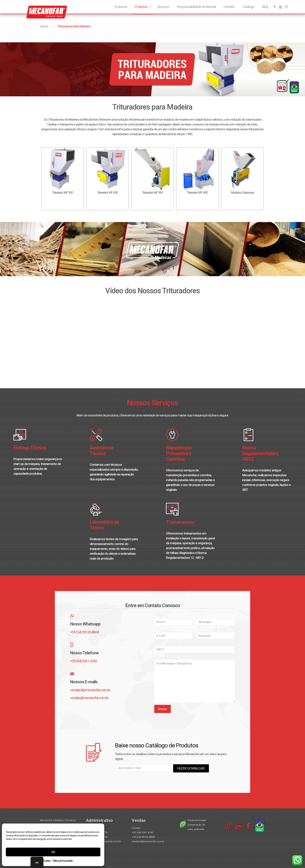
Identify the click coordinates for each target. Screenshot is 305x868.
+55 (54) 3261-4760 (84, 661)
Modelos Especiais (242, 193)
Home (44, 26)
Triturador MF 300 (152, 193)
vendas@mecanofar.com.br (89, 698)
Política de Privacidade (63, 861)
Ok (53, 852)
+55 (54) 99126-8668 (85, 632)
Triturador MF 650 (107, 193)
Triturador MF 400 (197, 193)
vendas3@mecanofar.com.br (90, 690)
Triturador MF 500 (63, 193)
